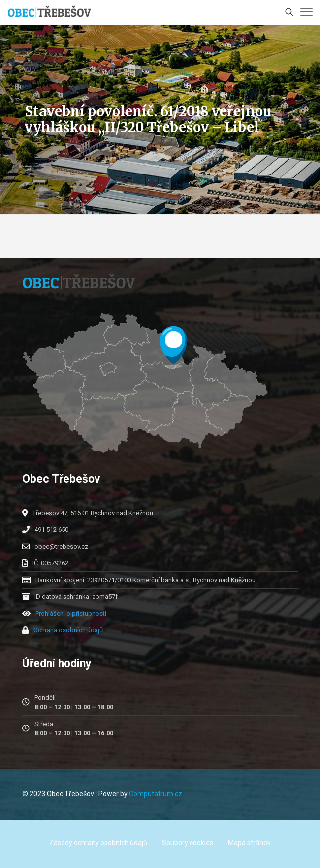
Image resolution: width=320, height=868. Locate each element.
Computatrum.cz (156, 794)
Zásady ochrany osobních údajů (98, 843)
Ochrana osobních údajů (68, 630)
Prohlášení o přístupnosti (71, 613)
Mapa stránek (249, 843)
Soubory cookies (188, 843)
